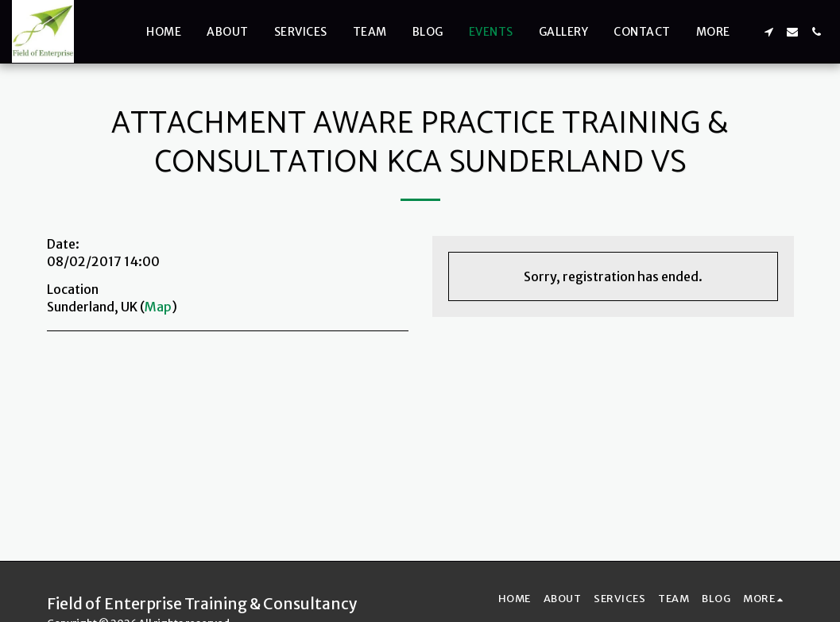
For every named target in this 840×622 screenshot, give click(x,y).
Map (158, 307)
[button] (768, 32)
